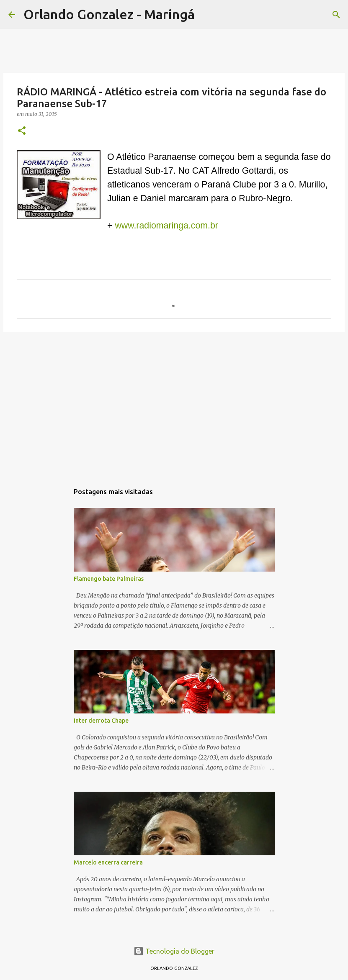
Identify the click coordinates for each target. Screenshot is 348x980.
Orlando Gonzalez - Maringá (109, 14)
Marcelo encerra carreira (108, 862)
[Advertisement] (174, 403)
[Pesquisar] (206, 15)
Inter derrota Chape (101, 721)
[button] (22, 131)
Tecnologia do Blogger (174, 951)
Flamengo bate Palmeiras (109, 579)
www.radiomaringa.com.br (166, 226)
